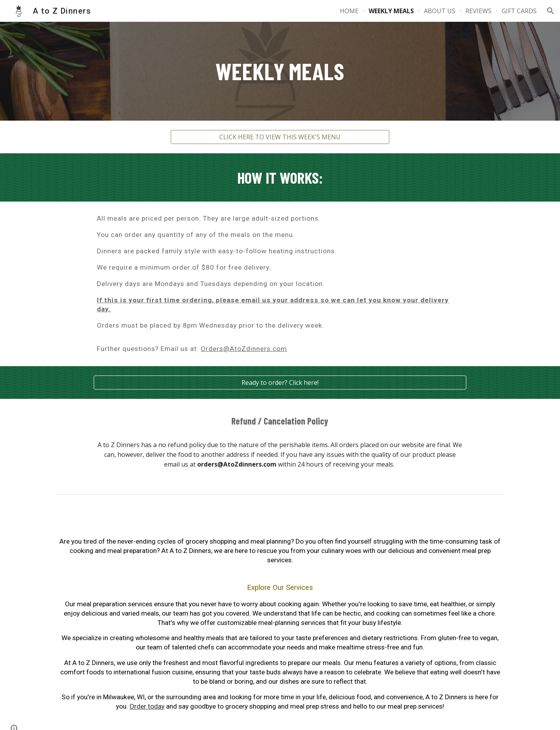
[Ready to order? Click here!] (280, 383)
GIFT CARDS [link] (519, 11)
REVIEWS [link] (479, 11)
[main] (280, 71)
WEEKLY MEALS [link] (391, 11)
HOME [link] (349, 11)
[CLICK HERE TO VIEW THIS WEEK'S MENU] (280, 137)
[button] (551, 11)
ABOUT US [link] (440, 11)
